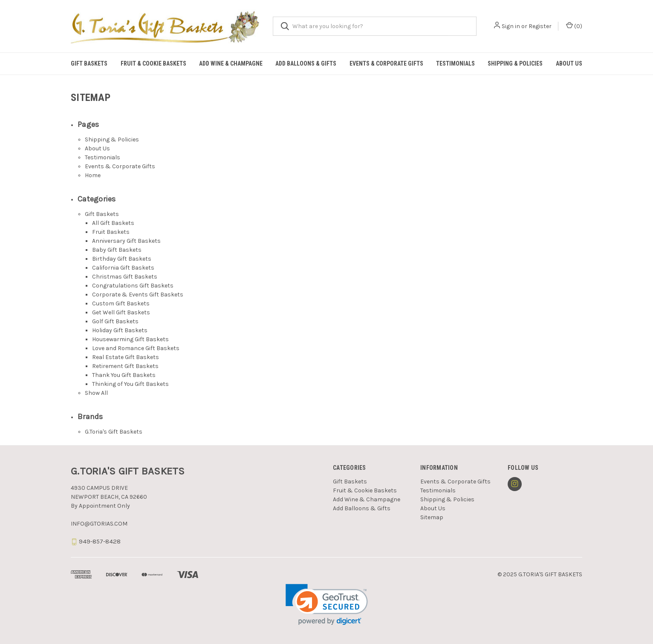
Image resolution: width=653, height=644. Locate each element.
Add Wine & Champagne (231, 63)
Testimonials (455, 63)
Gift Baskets (89, 63)
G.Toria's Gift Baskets (114, 432)
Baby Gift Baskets (117, 250)
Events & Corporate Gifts (386, 63)
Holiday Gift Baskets (120, 330)
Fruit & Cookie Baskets (153, 63)
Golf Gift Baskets (115, 321)
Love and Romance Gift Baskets (136, 348)
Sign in (511, 26)
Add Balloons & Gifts (306, 63)
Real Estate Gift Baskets (126, 357)
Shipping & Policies (515, 63)
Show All (96, 393)
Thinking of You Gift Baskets (130, 384)
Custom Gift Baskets (121, 303)
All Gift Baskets (113, 223)
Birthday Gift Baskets (122, 259)
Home (93, 175)
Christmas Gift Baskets (125, 277)
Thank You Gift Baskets (124, 375)
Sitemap (432, 517)
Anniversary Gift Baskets (126, 241)
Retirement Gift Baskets (125, 366)
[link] (327, 605)
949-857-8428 (100, 541)
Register (540, 26)
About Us (569, 63)
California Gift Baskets (123, 268)
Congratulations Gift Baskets (133, 286)
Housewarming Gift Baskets (130, 339)
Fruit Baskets (111, 232)
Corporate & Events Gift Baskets (138, 295)
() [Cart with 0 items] (574, 26)
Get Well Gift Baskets (121, 312)
